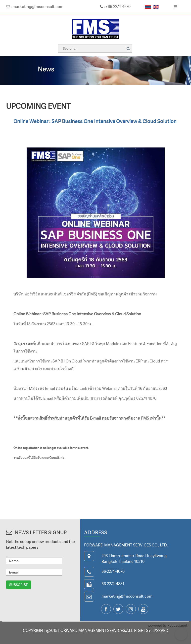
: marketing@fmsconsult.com (35, 6)
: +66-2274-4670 (115, 6)
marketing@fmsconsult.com (127, 596)
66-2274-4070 (113, 571)
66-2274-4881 (113, 584)
